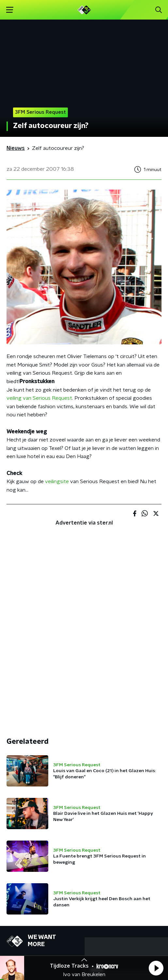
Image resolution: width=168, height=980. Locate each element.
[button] (156, 968)
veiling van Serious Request (39, 398)
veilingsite (57, 482)
